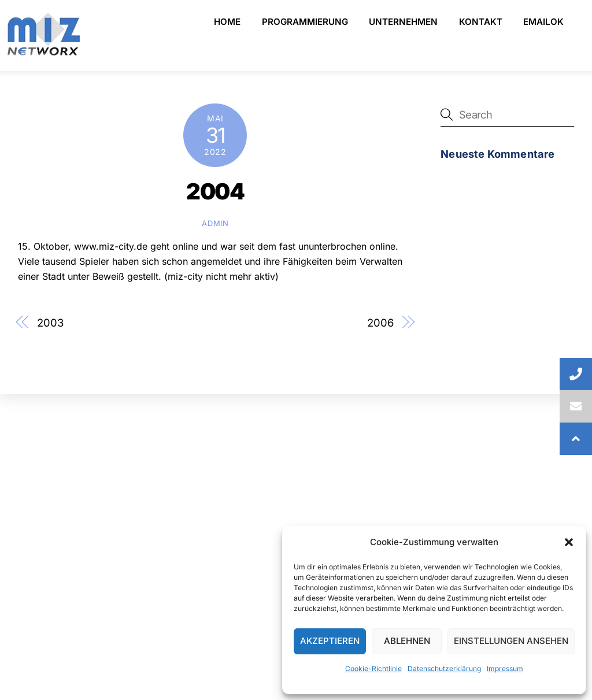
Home (227, 22)
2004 (215, 191)
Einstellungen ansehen (511, 641)
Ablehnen (407, 641)
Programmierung (305, 22)
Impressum (505, 668)
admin (215, 223)
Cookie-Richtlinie (373, 668)
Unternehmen (403, 22)
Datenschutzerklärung (444, 668)
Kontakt (481, 22)
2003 (50, 323)
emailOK (543, 22)
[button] (569, 542)
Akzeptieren (330, 641)
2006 (380, 323)
